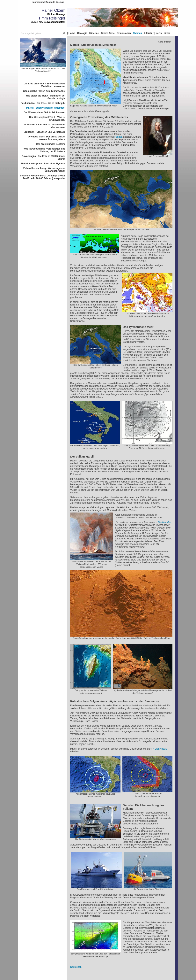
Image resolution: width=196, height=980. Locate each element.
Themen (137, 33)
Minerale (94, 33)
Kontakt (50, 2)
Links (167, 33)
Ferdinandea (165, 522)
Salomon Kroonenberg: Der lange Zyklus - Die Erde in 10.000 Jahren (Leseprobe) (43, 177)
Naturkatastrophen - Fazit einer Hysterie (43, 164)
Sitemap (60, 2)
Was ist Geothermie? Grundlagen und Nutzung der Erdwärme (44, 150)
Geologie (82, 33)
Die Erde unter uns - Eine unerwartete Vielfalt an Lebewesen (45, 85)
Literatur (149, 33)
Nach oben (76, 967)
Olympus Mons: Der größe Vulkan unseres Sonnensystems (47, 138)
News (159, 33)
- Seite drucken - (165, 42)
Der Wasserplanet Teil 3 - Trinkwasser (45, 112)
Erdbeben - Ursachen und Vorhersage (45, 132)
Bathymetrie (161, 749)
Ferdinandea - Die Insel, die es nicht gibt (43, 103)
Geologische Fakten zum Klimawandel (44, 91)
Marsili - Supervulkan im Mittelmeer (46, 108)
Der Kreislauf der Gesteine (51, 144)
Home (72, 33)
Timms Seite (108, 33)
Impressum (38, 2)
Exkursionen (124, 33)
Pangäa (118, 137)
